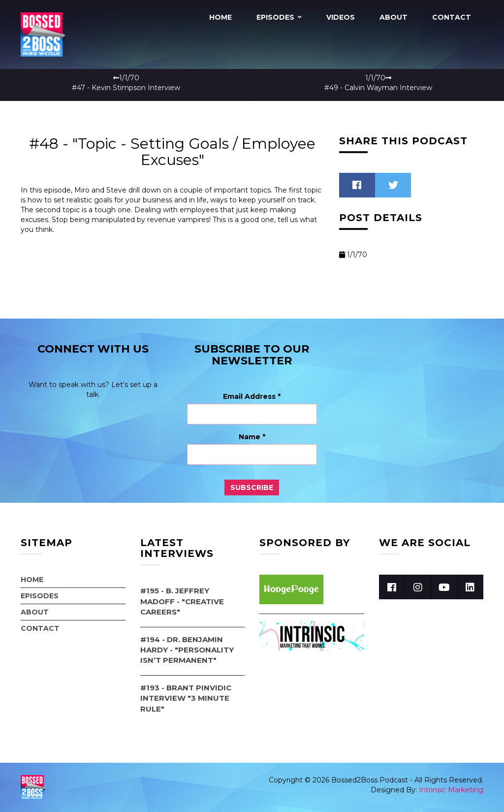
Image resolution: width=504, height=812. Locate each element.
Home (220, 17)
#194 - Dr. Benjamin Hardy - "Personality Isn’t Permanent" (187, 650)
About (394, 17)
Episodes (275, 17)
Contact (452, 17)
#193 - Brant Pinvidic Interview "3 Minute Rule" (186, 698)
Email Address (252, 396)
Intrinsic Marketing (451, 790)
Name (252, 437)
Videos (341, 17)
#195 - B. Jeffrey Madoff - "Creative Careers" (182, 601)
